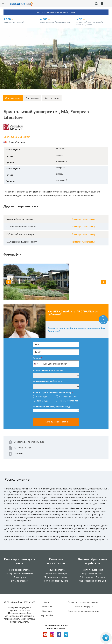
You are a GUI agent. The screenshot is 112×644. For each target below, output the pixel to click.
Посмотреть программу (83, 219)
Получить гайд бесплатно (56, 422)
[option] (56, 282)
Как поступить (52, 98)
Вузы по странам (20, 581)
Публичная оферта (83, 607)
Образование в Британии (93, 577)
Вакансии (47, 611)
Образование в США (92, 573)
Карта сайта (47, 615)
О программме (13, 98)
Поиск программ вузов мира (20, 561)
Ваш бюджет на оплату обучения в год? (52, 406)
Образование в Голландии (93, 581)
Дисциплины (32, 98)
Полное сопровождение (56, 581)
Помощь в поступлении (56, 561)
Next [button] (103, 282)
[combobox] (37, 364)
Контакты (47, 607)
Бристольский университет (17, 137)
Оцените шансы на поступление (56, 12)
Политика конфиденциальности (83, 611)
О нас (47, 602)
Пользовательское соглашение (83, 602)
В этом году (41, 396)
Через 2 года (42, 401)
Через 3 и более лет (69, 401)
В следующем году (68, 396)
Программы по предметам (20, 573)
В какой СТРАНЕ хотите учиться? (49, 370)
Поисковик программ (20, 570)
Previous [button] (9, 282)
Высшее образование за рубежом (92, 561)
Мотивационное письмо (56, 577)
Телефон (37, 358)
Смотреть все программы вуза (29, 442)
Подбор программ (56, 570)
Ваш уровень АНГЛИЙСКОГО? (48, 381)
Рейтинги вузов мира (92, 570)
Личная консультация (56, 573)
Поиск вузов (20, 577)
